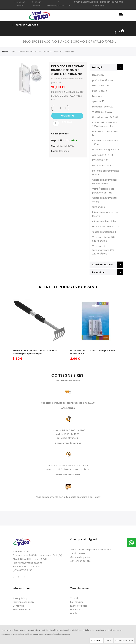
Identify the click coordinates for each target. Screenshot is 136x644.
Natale (74, 613)
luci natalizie (77, 602)
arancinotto (77, 610)
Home (5, 52)
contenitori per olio (80, 561)
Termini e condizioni (23, 602)
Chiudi (108, 641)
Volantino (75, 598)
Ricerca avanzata (22, 610)
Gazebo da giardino (81, 557)
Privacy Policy (20, 598)
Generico (64, 151)
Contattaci (19, 606)
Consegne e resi (60, 134)
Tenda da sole (78, 553)
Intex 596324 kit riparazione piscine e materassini (93, 352)
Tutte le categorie (25, 25)
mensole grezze (79, 606)
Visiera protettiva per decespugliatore (91, 550)
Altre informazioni (124, 641)
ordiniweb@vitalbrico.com (28, 563)
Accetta (97, 641)
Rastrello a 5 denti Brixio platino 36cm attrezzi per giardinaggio (35, 352)
